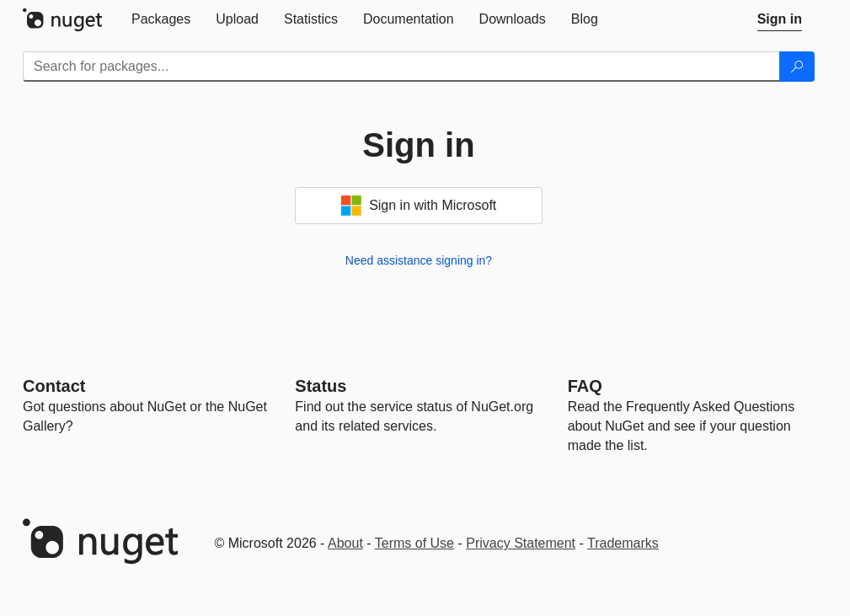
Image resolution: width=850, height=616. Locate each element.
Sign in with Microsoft (419, 206)
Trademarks (623, 543)
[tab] (161, 19)
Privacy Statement (521, 543)
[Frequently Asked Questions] (585, 386)
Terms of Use (414, 543)
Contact (54, 386)
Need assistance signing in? (419, 260)
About (345, 543)
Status (321, 386)
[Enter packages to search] (401, 67)
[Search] (797, 67)
